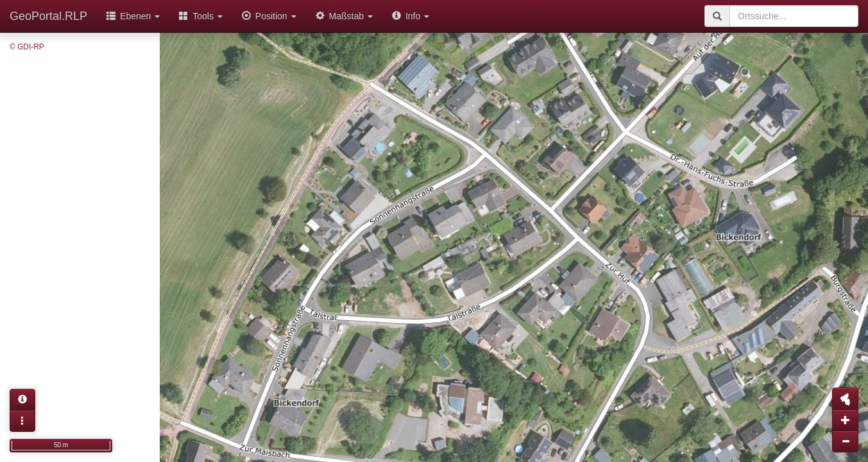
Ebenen (133, 16)
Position (269, 16)
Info (411, 16)
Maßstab (344, 16)
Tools (201, 16)
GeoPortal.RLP (48, 16)
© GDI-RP (27, 47)
